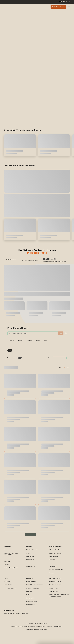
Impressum (50, 639)
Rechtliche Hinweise (41, 639)
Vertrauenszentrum (59, 639)
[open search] (67, 2)
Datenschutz (14, 639)
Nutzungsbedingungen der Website (27, 639)
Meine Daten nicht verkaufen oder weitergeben (37, 642)
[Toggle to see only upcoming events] (20, 370)
